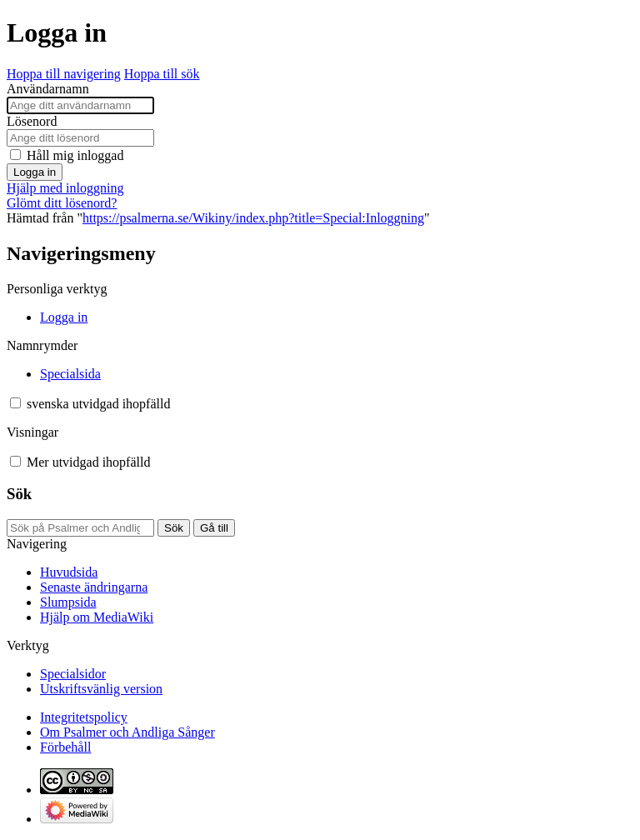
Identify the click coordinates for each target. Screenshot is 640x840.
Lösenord (32, 121)
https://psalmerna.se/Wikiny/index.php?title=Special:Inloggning (253, 218)
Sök (19, 494)
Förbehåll (65, 747)
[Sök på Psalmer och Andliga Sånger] (80, 528)
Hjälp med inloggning (65, 188)
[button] (15, 403)
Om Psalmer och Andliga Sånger (127, 732)
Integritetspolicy (84, 717)
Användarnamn (48, 89)
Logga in (35, 172)
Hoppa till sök (162, 74)
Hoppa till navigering (64, 74)
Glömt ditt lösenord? (62, 203)
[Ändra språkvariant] (98, 404)
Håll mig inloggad (75, 155)
